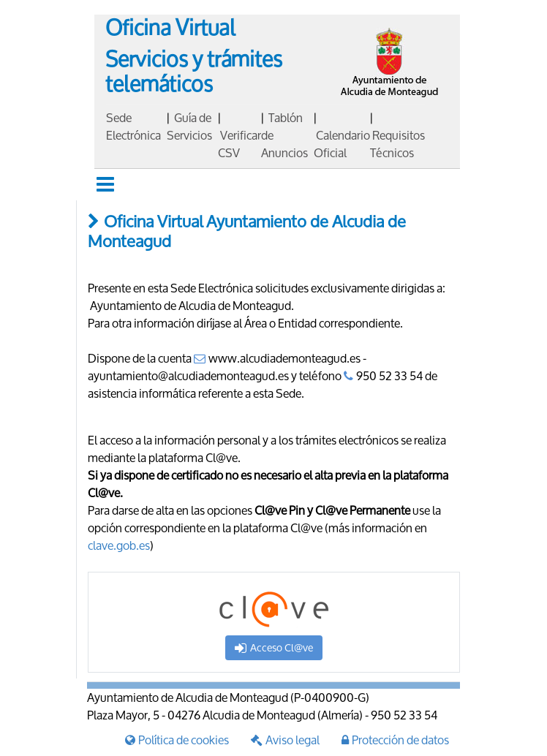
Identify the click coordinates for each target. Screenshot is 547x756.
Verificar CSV (239, 144)
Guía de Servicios (189, 126)
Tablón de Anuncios (284, 135)
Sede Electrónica (133, 126)
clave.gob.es (119, 545)
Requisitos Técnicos (397, 144)
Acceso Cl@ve (274, 647)
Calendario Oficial (342, 144)
